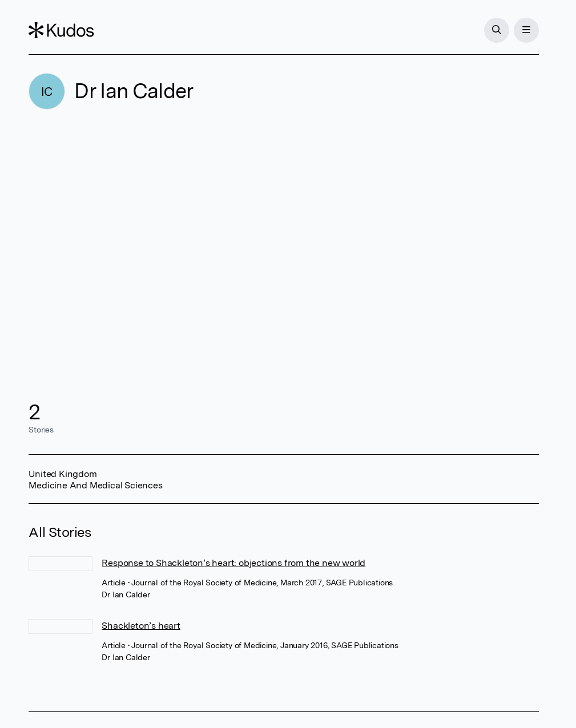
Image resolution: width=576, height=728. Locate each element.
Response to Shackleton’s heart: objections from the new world (233, 563)
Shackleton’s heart (141, 626)
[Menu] (526, 30)
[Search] (497, 30)
